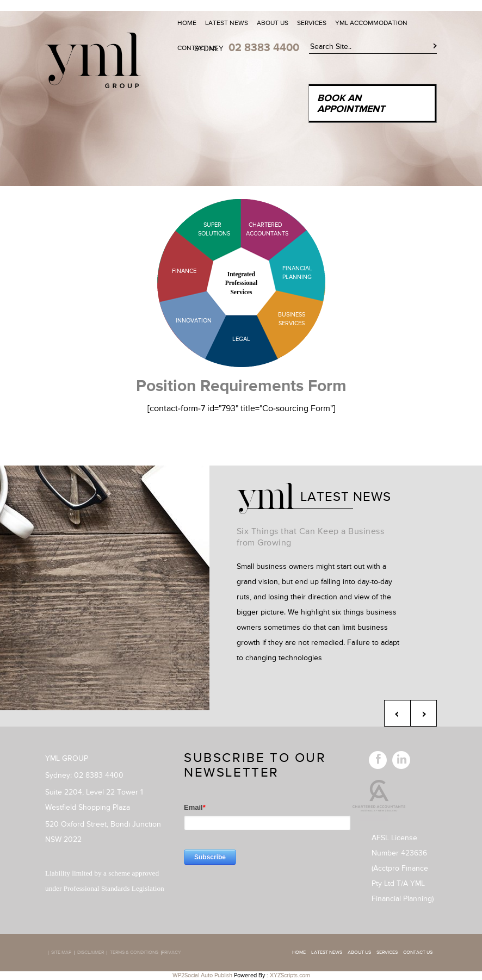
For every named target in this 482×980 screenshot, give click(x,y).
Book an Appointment (351, 104)
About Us (273, 23)
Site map (61, 953)
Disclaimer (91, 953)
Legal (241, 339)
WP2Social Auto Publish (202, 975)
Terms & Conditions (134, 953)
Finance (184, 271)
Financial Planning (297, 273)
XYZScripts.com (290, 975)
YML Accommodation (371, 23)
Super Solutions (206, 229)
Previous (397, 713)
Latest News (227, 23)
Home (187, 23)
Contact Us (197, 48)
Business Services (292, 319)
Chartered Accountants (258, 229)
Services (312, 23)
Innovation (194, 321)
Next (424, 713)
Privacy (171, 953)
